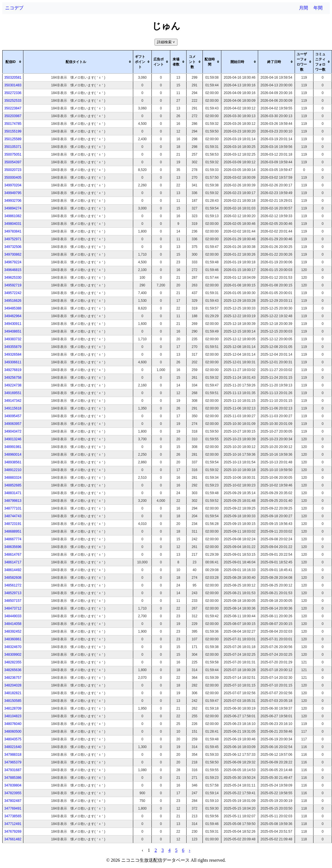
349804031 (13, 224)
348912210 (13, 470)
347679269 (13, 832)
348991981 (13, 447)
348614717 (13, 562)
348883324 (13, 478)
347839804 (13, 785)
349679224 (13, 262)
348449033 (13, 616)
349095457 (13, 416)
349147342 (13, 401)
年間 (318, 8)
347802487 (13, 801)
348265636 (13, 670)
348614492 (13, 570)
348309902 (13, 655)
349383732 (13, 339)
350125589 (13, 139)
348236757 (13, 678)
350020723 (13, 170)
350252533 (13, 101)
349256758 (13, 378)
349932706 (13, 201)
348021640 (13, 747)
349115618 (13, 408)
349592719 (13, 285)
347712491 (13, 824)
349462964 (13, 316)
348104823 (13, 716)
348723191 (13, 524)
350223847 (13, 108)
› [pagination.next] (190, 850)
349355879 (13, 347)
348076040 (13, 724)
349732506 (13, 247)
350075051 (13, 154)
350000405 (13, 178)
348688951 (13, 531)
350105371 (13, 147)
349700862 (13, 254)
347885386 (13, 778)
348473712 (13, 608)
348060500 (13, 732)
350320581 (13, 78)
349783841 (13, 231)
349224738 (13, 385)
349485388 (13, 308)
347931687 (13, 770)
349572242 (13, 293)
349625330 (13, 278)
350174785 (13, 124)
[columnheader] (13, 62)
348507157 (13, 601)
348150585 (13, 701)
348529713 (13, 593)
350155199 (13, 131)
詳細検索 (166, 42)
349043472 (13, 431)
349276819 (13, 370)
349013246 (13, 439)
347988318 (13, 755)
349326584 (13, 354)
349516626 (13, 301)
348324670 (13, 647)
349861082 (13, 216)
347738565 (13, 816)
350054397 (13, 162)
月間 (303, 8)
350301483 (13, 85)
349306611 (13, 362)
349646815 (13, 270)
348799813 (13, 501)
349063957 (13, 424)
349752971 (13, 239)
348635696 (13, 547)
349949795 (13, 193)
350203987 (13, 116)
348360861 (13, 639)
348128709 (13, 708)
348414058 (13, 624)
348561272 (13, 585)
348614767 (13, 555)
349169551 (13, 393)
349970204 (13, 185)
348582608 (13, 578)
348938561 (13, 462)
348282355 (13, 662)
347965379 (13, 762)
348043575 (13, 739)
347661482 (13, 839)
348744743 (13, 516)
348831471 (13, 493)
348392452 (13, 631)
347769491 (13, 808)
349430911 (13, 324)
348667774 (13, 539)
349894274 (13, 208)
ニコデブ (14, 8)
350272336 (13, 93)
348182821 (13, 693)
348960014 (13, 455)
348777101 (13, 508)
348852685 (13, 485)
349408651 (13, 331)
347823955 (13, 793)
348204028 (13, 685)
